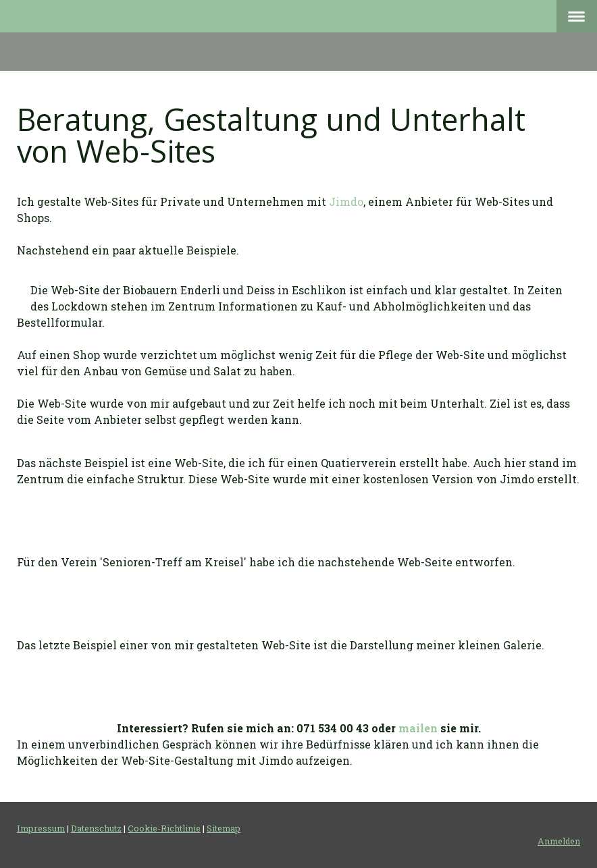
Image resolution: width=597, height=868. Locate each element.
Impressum (41, 828)
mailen (418, 728)
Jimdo (346, 201)
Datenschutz (96, 828)
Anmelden (559, 841)
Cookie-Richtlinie (164, 828)
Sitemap (224, 828)
